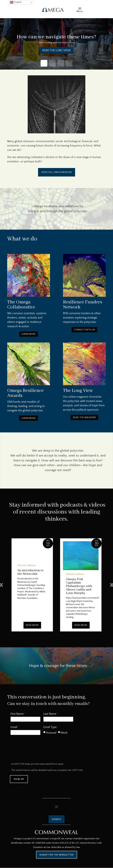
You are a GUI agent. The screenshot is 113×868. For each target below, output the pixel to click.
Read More (32, 625)
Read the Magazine (84, 417)
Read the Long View (56, 50)
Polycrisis (22, 565)
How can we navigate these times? (56, 37)
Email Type (50, 727)
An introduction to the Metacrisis (30, 572)
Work (64, 733)
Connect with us (84, 330)
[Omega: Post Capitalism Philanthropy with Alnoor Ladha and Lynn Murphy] (81, 556)
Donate (57, 819)
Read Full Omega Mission (57, 172)
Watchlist (70, 574)
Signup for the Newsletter (57, 855)
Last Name (50, 714)
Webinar (31, 565)
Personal (51, 733)
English (16, 2)
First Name (17, 714)
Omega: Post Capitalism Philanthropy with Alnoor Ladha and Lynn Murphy (79, 586)
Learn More (29, 334)
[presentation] (32, 750)
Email (14, 727)
